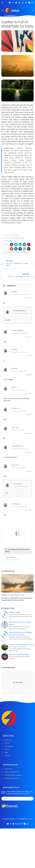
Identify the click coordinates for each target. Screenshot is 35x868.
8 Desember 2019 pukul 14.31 (21, 313)
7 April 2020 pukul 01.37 (18, 430)
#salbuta (19, 252)
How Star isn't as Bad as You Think (21, 645)
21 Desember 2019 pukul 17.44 (19, 352)
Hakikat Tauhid (14, 612)
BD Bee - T (15, 387)
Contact (8, 756)
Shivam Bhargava (19, 311)
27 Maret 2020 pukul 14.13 (19, 411)
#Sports (26, 252)
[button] (12, 244)
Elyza (16, 819)
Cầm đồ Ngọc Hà (17, 446)
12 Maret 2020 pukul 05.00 (19, 371)
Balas (28, 298)
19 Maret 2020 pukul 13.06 (19, 390)
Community (9, 746)
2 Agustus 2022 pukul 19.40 (19, 507)
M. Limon (14, 349)
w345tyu (14, 292)
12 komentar (8, 241)
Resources (8, 740)
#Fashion (12, 252)
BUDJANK (14, 368)
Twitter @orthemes (12, 778)
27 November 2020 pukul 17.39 (20, 449)
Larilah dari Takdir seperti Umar (13, 595)
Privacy (7, 743)
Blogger (30, 819)
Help (6, 752)
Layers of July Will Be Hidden (19, 654)
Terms (7, 749)
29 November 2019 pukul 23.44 (20, 294)
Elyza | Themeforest (12, 772)
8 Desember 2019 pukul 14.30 (19, 333)
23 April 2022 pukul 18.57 (18, 468)
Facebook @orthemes (13, 775)
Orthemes (8, 769)
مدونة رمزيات (15, 427)
